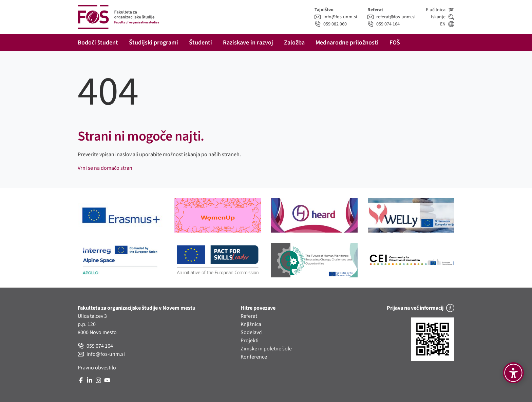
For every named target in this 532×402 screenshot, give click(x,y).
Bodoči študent (98, 43)
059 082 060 (331, 24)
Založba (294, 43)
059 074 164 (384, 24)
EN (447, 24)
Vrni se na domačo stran (105, 168)
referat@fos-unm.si (392, 17)
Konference (254, 357)
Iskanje (443, 17)
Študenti (201, 43)
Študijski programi (154, 43)
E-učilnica (440, 10)
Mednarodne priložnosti (347, 43)
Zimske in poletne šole (266, 349)
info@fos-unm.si (336, 17)
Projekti (250, 341)
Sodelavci (252, 332)
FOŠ (395, 43)
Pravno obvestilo (97, 368)
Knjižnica (251, 324)
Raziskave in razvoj (248, 43)
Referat (249, 316)
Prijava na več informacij (421, 308)
